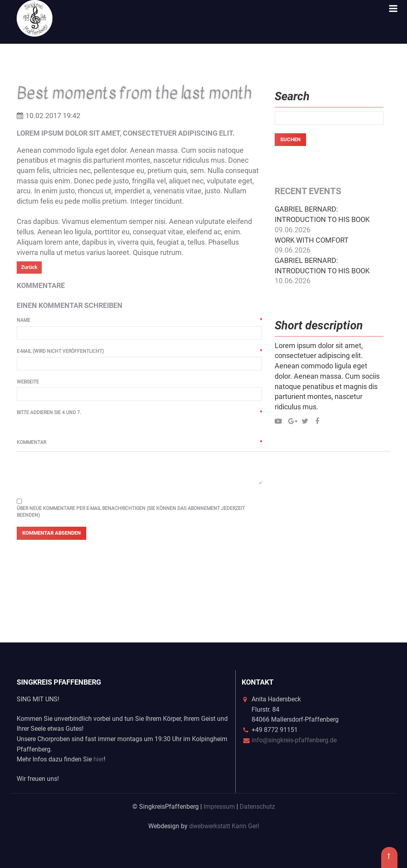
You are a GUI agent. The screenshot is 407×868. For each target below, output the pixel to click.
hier (99, 759)
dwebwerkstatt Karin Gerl (224, 826)
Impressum (219, 807)
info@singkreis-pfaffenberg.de (294, 740)
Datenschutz (257, 807)
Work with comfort (312, 240)
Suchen (290, 139)
